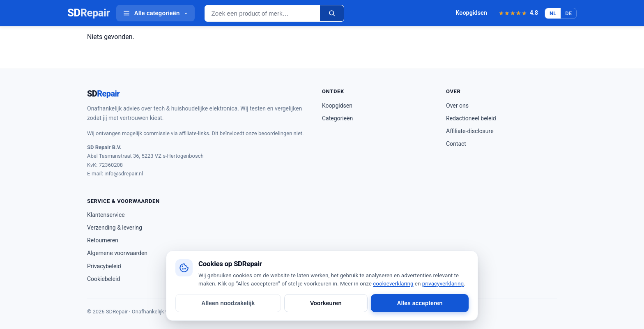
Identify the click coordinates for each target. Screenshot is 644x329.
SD (89, 13)
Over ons (457, 106)
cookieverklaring (393, 283)
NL (553, 13)
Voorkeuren (326, 303)
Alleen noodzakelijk (228, 303)
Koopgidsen (471, 13)
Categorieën (337, 118)
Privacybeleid (104, 266)
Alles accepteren (420, 303)
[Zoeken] (332, 13)
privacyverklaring (443, 283)
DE (568, 13)
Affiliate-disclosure (470, 131)
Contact (456, 144)
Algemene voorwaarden (117, 253)
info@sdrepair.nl (124, 174)
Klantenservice (106, 215)
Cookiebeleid (103, 279)
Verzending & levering (115, 228)
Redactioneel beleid (471, 118)
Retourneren (103, 240)
